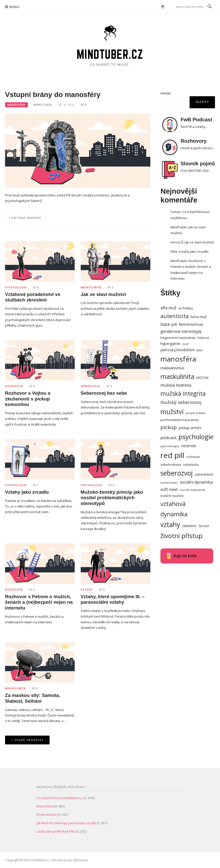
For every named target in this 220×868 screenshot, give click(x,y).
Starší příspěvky (29, 740)
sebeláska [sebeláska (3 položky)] (191, 465)
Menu (15, 7)
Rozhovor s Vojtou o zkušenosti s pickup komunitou (28, 399)
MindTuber (43, 105)
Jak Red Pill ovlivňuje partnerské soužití (66, 823)
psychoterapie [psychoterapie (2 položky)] (170, 446)
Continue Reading (25, 218)
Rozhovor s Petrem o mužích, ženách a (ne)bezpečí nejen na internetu (39, 602)
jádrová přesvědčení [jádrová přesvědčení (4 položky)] (177, 350)
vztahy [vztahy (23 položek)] (170, 525)
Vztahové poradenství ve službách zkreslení (33, 297)
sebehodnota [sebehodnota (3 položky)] (171, 465)
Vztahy (87, 590)
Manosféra (16, 105)
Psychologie (16, 287)
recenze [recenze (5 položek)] (189, 446)
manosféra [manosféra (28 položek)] (178, 359)
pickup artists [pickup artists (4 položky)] (190, 428)
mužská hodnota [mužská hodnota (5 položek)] (176, 385)
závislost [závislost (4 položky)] (189, 526)
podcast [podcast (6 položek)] (168, 438)
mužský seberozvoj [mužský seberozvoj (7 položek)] (181, 402)
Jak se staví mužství (103, 294)
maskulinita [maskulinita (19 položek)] (177, 376)
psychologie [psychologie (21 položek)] (196, 437)
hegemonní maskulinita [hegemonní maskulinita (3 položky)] (178, 338)
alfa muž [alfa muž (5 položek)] (168, 308)
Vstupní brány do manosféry (53, 95)
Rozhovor (14, 386)
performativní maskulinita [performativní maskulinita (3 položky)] (180, 420)
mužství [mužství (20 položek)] (172, 412)
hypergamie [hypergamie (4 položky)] (170, 343)
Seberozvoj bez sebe (104, 393)
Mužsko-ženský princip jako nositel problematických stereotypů (112, 498)
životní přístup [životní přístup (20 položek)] (181, 536)
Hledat (165, 93)
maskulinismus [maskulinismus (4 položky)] (172, 368)
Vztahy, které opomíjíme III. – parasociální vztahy (113, 599)
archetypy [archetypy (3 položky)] (186, 308)
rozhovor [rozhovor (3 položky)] (193, 457)
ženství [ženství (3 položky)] (204, 526)
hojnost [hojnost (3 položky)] (203, 338)
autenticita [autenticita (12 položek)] (175, 316)
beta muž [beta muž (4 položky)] (199, 317)
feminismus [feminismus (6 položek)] (191, 324)
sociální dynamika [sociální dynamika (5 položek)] (196, 482)
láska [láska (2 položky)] (200, 350)
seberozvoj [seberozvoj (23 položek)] (177, 473)
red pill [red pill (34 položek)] (172, 455)
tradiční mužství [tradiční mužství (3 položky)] (172, 496)
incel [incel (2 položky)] (186, 344)
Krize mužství (47, 814)
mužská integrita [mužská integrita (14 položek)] (183, 393)
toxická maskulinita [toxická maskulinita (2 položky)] (192, 490)
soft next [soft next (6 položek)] (169, 489)
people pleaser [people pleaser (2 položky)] (196, 413)
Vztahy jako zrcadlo (27, 492)
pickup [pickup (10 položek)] (169, 427)
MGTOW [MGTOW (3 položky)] (203, 378)
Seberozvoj (90, 386)
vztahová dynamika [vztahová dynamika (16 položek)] (174, 509)
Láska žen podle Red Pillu (56, 831)
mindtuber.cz (110, 54)
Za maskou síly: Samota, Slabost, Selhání (33, 698)
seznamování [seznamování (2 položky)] (169, 483)
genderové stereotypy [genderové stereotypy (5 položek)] (181, 331)
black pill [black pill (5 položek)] (169, 324)
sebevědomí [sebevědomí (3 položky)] (204, 474)
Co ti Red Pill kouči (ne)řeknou (59, 798)
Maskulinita (91, 287)
